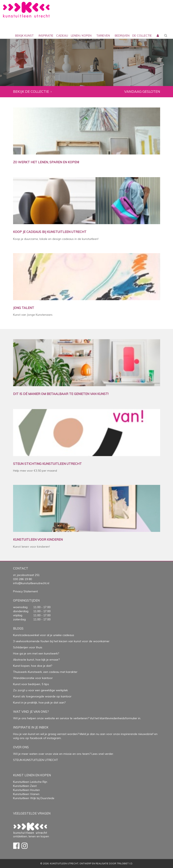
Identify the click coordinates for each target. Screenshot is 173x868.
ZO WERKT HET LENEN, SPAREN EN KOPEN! (46, 162)
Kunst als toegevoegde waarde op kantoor (42, 696)
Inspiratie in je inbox (31, 727)
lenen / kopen (81, 36)
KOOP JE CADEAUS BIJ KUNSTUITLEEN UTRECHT (50, 232)
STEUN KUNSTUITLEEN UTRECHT (36, 760)
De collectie (142, 36)
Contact (21, 568)
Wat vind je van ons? (31, 712)
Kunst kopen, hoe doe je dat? (33, 666)
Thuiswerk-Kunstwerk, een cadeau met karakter (45, 672)
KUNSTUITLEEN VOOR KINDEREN (38, 540)
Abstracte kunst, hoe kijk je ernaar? (36, 660)
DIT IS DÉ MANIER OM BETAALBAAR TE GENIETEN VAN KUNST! (61, 394)
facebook (36, 738)
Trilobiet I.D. (125, 864)
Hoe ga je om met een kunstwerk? (36, 653)
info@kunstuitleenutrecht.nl (31, 583)
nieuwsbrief (145, 734)
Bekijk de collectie (31, 92)
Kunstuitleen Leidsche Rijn (30, 782)
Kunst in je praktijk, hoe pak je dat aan (39, 702)
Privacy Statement (25, 591)
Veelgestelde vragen (32, 813)
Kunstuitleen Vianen (26, 794)
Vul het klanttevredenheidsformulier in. (115, 718)
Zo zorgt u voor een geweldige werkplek (40, 690)
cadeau (62, 36)
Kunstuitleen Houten (26, 790)
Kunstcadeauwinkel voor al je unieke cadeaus (44, 635)
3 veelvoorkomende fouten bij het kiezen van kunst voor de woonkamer (61, 641)
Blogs (18, 628)
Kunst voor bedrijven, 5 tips (31, 684)
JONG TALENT (24, 308)
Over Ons (21, 747)
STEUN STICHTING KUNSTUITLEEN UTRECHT (47, 464)
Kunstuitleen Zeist (25, 786)
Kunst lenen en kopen (32, 775)
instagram (54, 738)
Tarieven (103, 36)
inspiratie (46, 36)
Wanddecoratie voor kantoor (33, 678)
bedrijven (122, 36)
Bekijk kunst (24, 36)
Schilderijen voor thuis (28, 647)
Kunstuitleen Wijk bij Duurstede (34, 798)
